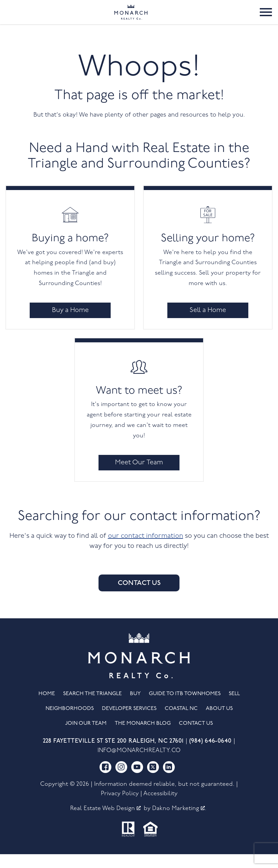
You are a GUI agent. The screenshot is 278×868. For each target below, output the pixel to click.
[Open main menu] (266, 19)
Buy (135, 707)
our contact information (146, 550)
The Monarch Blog (143, 737)
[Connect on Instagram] (121, 781)
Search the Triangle (92, 707)
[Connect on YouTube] (137, 781)
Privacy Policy (120, 807)
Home (47, 707)
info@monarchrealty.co (139, 764)
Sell (234, 707)
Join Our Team (86, 737)
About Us (219, 722)
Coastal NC (181, 722)
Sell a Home (208, 324)
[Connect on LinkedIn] (169, 781)
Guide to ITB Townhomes (185, 707)
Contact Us (139, 597)
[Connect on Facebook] (105, 781)
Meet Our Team (139, 476)
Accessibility (160, 807)
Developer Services (129, 722)
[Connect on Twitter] (153, 781)
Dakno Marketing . (179, 822)
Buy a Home (70, 324)
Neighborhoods (70, 722)
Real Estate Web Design (105, 822)
